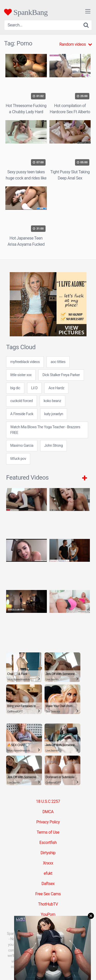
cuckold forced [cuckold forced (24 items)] (22, 401)
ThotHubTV (48, 904)
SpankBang (26, 12)
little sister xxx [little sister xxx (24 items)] (21, 375)
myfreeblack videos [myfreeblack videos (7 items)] (25, 362)
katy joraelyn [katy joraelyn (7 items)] (54, 414)
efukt (48, 873)
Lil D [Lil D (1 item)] (34, 388)
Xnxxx (48, 863)
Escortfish (48, 843)
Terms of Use (48, 832)
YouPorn (48, 914)
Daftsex (48, 884)
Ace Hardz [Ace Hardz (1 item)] (56, 388)
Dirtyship (48, 853)
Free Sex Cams (48, 894)
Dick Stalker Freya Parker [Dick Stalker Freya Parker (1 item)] (61, 375)
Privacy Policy (48, 822)
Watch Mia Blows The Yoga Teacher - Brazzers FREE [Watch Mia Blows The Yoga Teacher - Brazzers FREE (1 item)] (45, 430)
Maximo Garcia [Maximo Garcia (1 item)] (22, 446)
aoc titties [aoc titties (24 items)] (58, 362)
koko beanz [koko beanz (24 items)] (52, 401)
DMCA (48, 812)
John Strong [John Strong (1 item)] (54, 446)
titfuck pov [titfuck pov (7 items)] (18, 459)
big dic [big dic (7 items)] (15, 388)
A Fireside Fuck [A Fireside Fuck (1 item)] (22, 414)
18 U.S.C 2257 (48, 801)
